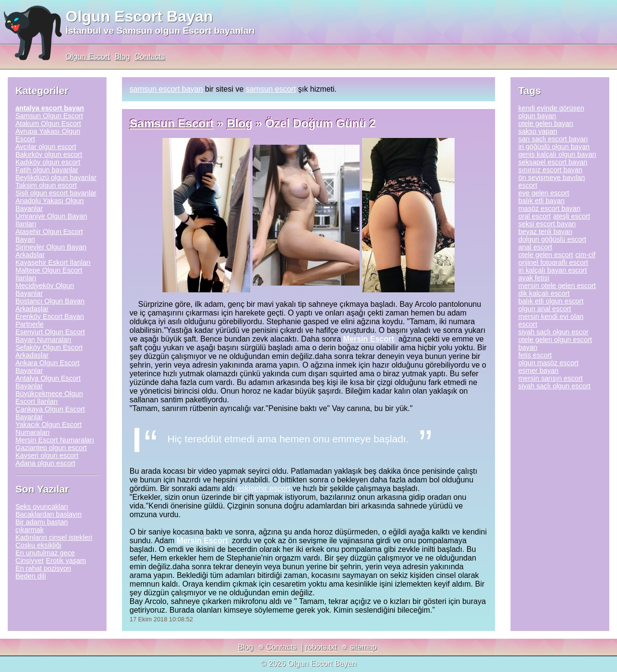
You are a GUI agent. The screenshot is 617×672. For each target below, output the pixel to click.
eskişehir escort (263, 488)
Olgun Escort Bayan (139, 16)
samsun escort (271, 89)
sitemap (363, 647)
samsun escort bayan (166, 89)
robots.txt (321, 647)
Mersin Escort (369, 339)
